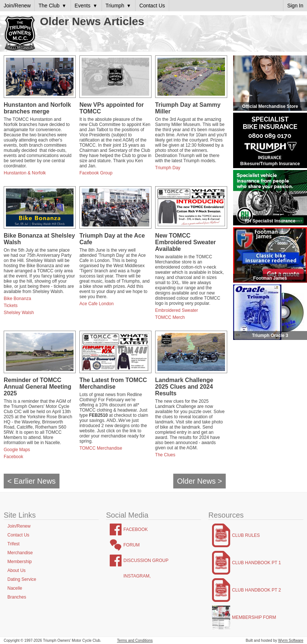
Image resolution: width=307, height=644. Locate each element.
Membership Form (254, 617)
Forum (132, 545)
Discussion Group (146, 560)
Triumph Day (168, 168)
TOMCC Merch (170, 317)
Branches (17, 597)
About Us (16, 570)
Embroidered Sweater (177, 310)
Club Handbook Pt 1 (256, 563)
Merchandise (20, 553)
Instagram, (137, 576)
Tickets (11, 306)
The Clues (165, 455)
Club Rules (246, 535)
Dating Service (22, 579)
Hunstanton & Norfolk (25, 173)
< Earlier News (32, 481)
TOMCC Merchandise (101, 448)
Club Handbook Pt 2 (256, 590)
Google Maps (17, 450)
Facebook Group (96, 173)
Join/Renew (19, 526)
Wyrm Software (291, 640)
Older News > (199, 481)
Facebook (13, 457)
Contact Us (18, 535)
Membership (20, 562)
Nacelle (15, 588)
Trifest (13, 544)
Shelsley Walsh (19, 313)
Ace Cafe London (97, 304)
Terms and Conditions (135, 640)
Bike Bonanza (17, 299)
